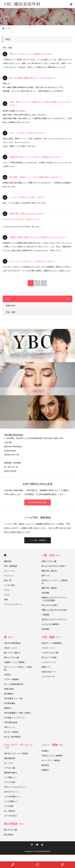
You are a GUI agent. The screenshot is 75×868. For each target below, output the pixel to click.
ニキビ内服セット (11, 801)
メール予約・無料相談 (38, 540)
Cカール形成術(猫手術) (14, 684)
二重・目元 (50, 555)
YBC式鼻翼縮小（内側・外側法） (19, 713)
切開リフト (46, 667)
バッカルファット (49, 662)
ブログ (7, 595)
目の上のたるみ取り (50, 605)
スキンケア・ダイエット (19, 746)
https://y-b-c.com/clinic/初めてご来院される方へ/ (21, 219)
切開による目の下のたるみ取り (55, 610)
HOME (5, 555)
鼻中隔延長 (9, 694)
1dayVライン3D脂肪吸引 (52, 643)
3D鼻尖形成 (9, 689)
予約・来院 (7, 48)
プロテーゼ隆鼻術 (11, 679)
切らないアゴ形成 (49, 657)
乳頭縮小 (45, 751)
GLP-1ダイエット (11, 792)
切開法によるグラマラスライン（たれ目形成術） (55, 599)
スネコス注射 (10, 782)
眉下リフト (46, 576)
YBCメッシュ (10, 727)
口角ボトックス (10, 648)
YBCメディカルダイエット (15, 787)
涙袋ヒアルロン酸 (49, 561)
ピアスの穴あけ (10, 816)
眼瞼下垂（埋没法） (50, 571)
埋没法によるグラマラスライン (55, 619)
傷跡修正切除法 (10, 773)
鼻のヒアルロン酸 (11, 657)
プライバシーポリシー (13, 604)
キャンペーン (10, 571)
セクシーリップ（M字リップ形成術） (18, 668)
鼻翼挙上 (8, 708)
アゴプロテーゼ (48, 677)
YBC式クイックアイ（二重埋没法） (55, 582)
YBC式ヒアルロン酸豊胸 (52, 756)
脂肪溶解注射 (10, 758)
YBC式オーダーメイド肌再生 (16, 753)
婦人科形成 (14, 824)
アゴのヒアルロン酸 (50, 653)
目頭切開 (45, 629)
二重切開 (45, 615)
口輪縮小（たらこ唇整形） (15, 662)
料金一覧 (8, 580)
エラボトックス (48, 648)
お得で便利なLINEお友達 (37, 502)
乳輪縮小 (45, 770)
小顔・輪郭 (51, 637)
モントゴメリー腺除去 (51, 760)
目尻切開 (45, 593)
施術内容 (8, 561)
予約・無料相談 (10, 566)
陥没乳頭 (45, 765)
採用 (6, 600)
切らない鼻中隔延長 (12, 737)
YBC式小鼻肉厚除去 (12, 643)
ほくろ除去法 (10, 811)
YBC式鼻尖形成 (11, 722)
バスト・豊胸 (52, 745)
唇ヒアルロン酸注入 (12, 653)
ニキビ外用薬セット (12, 797)
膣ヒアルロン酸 (10, 830)
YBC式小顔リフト (49, 672)
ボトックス (9, 763)
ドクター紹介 (10, 585)
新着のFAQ (11, 306)
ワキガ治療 (9, 806)
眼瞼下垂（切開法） (50, 588)
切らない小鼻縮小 (11, 732)
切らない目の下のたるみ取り (54, 566)
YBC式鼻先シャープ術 (13, 698)
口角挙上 (8, 675)
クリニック (9, 576)
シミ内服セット (10, 777)
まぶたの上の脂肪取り (51, 624)
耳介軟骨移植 (10, 703)
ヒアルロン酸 (10, 768)
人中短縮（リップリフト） (15, 718)
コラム (7, 590)
